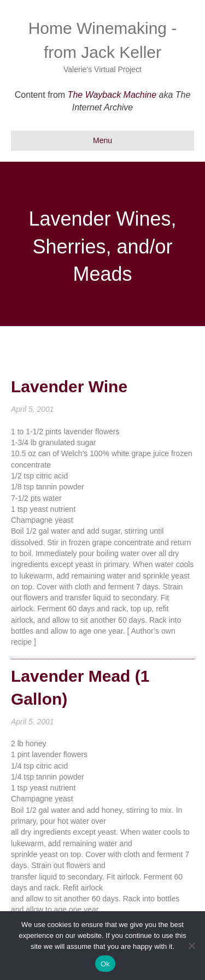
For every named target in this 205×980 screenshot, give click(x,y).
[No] (191, 946)
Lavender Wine (69, 386)
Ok (105, 964)
